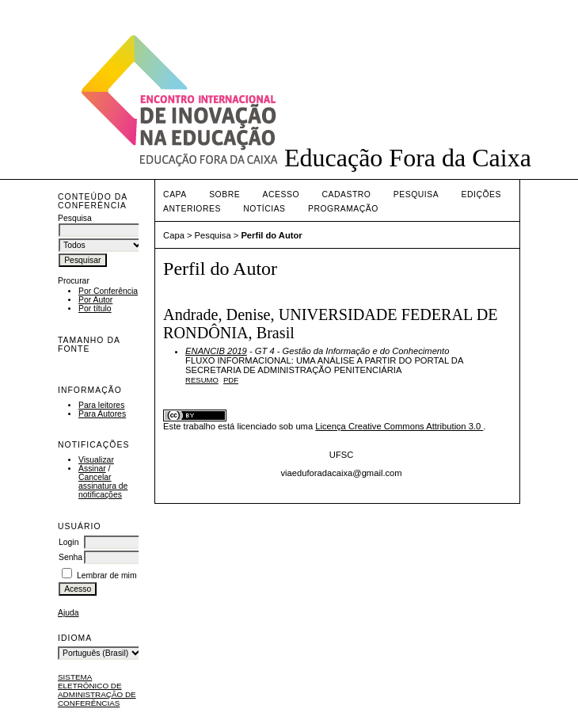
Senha (70, 557)
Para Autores (102, 414)
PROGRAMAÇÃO (343, 209)
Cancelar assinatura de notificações (103, 486)
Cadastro (347, 194)
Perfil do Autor (271, 235)
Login (68, 542)
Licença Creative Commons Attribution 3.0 (399, 426)
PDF (231, 380)
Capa (175, 194)
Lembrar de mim (107, 576)
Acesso (281, 194)
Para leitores (101, 405)
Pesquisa (416, 194)
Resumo (202, 380)
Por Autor (95, 300)
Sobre (224, 194)
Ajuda (68, 613)
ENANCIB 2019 (216, 351)
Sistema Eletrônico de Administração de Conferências (97, 690)
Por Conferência (108, 291)
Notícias (264, 209)
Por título (95, 309)
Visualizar (96, 460)
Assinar (92, 469)
